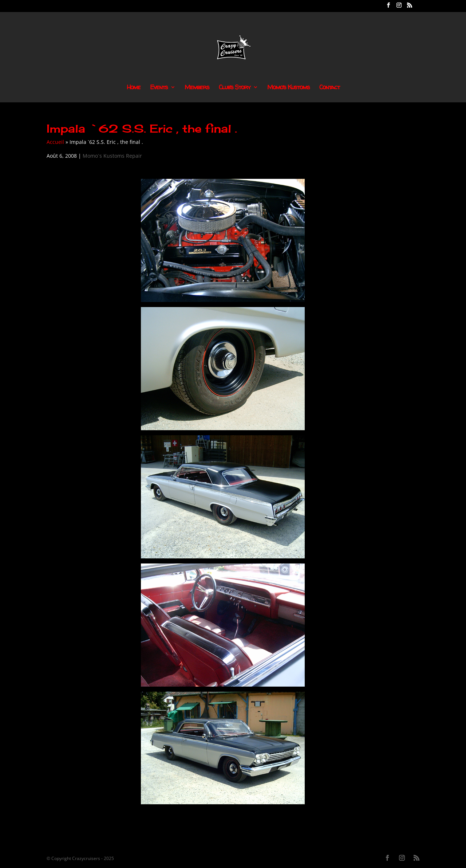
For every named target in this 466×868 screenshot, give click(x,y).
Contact (329, 88)
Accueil (55, 142)
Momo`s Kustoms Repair (112, 156)
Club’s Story (235, 88)
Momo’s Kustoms (289, 88)
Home (134, 88)
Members (197, 88)
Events (159, 88)
